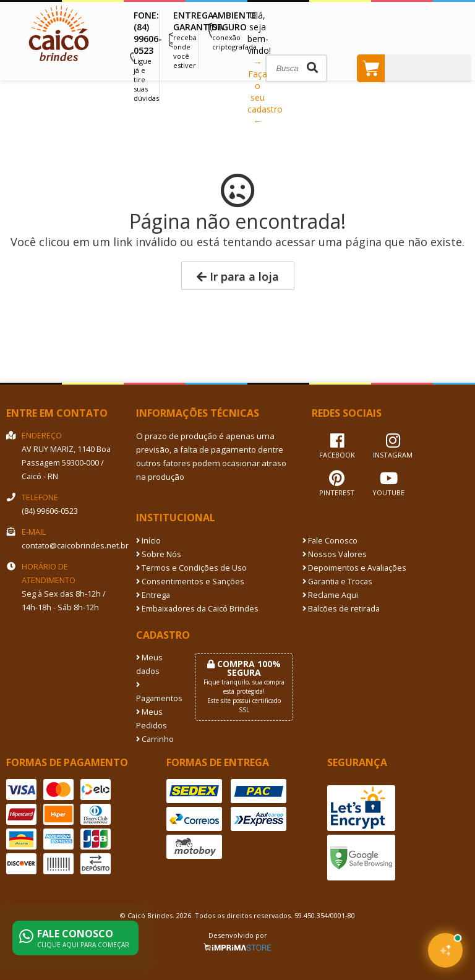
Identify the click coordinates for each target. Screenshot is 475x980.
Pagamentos (156, 692)
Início (148, 541)
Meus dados (149, 664)
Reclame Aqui (330, 595)
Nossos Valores (335, 554)
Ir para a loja (238, 276)
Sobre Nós (159, 554)
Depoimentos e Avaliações (354, 568)
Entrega (153, 595)
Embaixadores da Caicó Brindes (197, 609)
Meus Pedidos (152, 719)
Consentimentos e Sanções (190, 582)
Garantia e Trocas (337, 582)
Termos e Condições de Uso (191, 568)
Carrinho (155, 739)
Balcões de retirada (341, 609)
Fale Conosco (330, 541)
